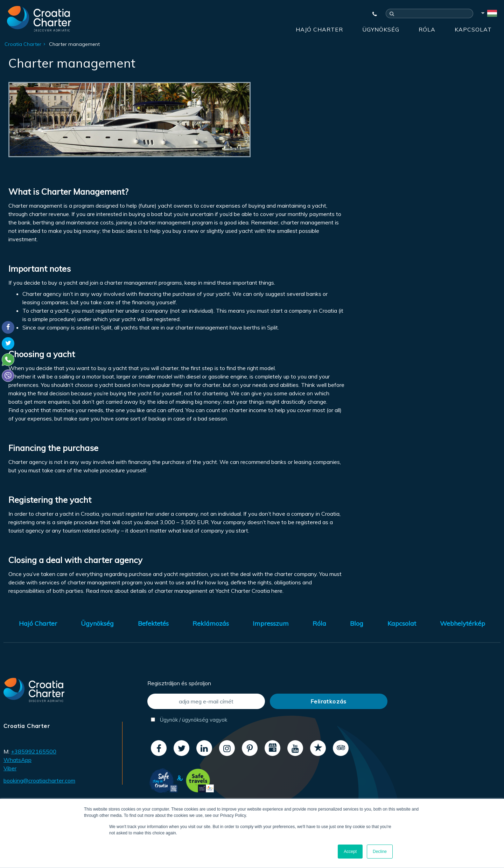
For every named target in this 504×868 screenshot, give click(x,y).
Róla (427, 29)
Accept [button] (350, 852)
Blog (357, 623)
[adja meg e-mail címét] (206, 701)
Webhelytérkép (463, 623)
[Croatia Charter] (39, 19)
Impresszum (271, 623)
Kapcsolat (473, 29)
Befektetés (153, 623)
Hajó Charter (319, 29)
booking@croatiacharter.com (39, 780)
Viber (10, 768)
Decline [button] (380, 852)
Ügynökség (381, 29)
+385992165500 (34, 751)
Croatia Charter (23, 44)
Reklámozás (211, 623)
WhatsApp (17, 760)
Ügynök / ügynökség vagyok (189, 720)
